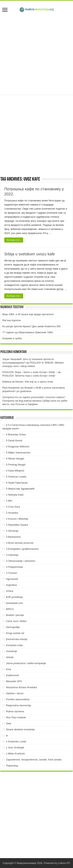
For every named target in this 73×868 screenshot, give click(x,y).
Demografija (13, 627)
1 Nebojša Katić (15, 495)
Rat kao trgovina (12, 320)
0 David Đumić (14, 441)
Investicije (12, 651)
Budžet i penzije (15, 615)
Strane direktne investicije (20, 729)
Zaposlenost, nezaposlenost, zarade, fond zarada (34, 760)
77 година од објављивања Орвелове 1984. (28, 332)
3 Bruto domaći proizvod (20, 543)
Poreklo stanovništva (18, 699)
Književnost (12, 675)
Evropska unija (14, 645)
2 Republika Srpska (17, 525)
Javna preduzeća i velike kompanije (26, 663)
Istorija (10, 657)
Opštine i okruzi (15, 693)
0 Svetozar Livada (16, 477)
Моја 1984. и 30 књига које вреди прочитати (28, 314)
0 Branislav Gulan (16, 434)
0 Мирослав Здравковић (20, 489)
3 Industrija (12, 555)
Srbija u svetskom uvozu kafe (30, 254)
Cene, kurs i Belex (16, 621)
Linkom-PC (64, 863)
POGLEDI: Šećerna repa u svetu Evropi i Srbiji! (29, 376)
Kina (9, 669)
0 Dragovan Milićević (18, 447)
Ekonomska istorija (17, 639)
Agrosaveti (12, 579)
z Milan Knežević (16, 754)
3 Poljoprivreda (15, 567)
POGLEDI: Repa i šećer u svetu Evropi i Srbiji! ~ (30, 372)
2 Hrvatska (12, 513)
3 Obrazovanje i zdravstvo (21, 561)
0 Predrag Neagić (16, 465)
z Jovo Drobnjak (15, 748)
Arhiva (10, 591)
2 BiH (9, 501)
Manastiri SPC (14, 681)
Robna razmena (15, 711)
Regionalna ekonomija (19, 705)
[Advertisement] (36, 54)
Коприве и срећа (12, 338)
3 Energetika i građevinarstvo (22, 549)
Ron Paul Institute (16, 717)
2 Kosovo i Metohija (17, 519)
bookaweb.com (15, 603)
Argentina (11, 585)
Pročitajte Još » (14, 240)
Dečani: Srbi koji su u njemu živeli (34, 382)
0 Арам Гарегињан (17, 483)
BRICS (10, 609)
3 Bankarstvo (13, 537)
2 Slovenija (12, 531)
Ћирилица (12, 766)
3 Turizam (12, 573)
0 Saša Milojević (15, 471)
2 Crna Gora (13, 507)
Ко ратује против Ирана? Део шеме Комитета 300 (31, 326)
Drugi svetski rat (15, 633)
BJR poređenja (14, 597)
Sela (9, 723)
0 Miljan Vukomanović (18, 453)
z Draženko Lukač (16, 741)
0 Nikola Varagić (15, 459)
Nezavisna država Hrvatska (21, 687)
